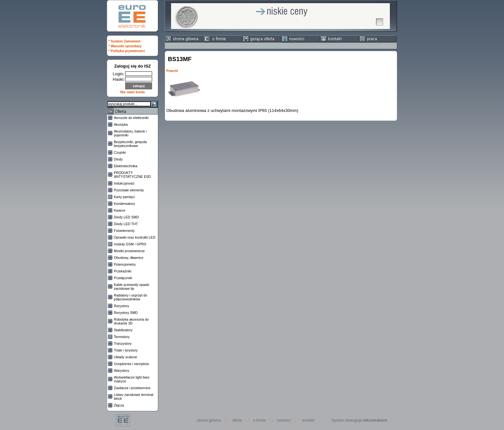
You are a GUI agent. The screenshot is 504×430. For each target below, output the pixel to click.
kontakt (308, 420)
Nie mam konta (133, 92)
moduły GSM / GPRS (130, 244)
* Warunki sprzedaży (125, 46)
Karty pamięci (124, 197)
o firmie (259, 420)
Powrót (172, 71)
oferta (237, 420)
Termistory (122, 337)
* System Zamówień (124, 41)
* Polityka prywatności (127, 51)
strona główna (211, 420)
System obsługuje (359, 420)
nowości (284, 420)
